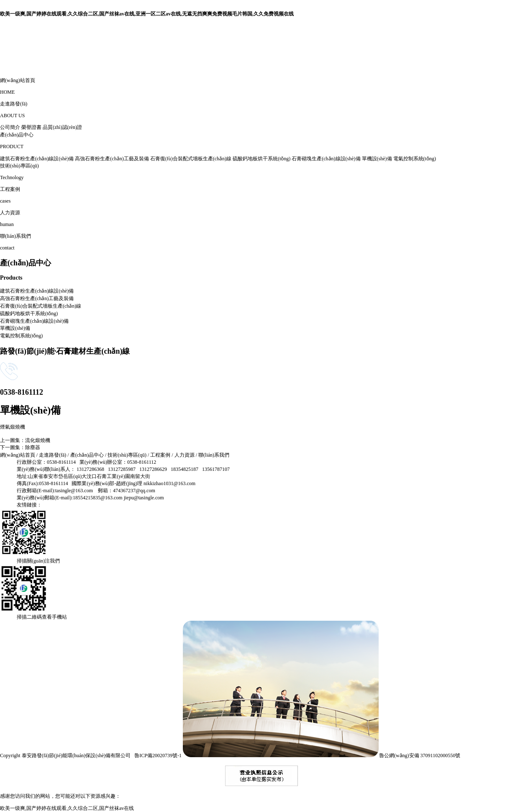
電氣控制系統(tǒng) (415, 159)
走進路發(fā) (53, 455)
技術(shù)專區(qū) (127, 455)
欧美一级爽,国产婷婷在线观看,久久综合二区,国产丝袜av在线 (67, 808)
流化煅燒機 (38, 440)
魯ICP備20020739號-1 (158, 755)
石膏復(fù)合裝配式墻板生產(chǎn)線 (191, 159)
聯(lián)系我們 (214, 455)
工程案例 (160, 455)
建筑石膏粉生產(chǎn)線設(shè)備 (37, 159)
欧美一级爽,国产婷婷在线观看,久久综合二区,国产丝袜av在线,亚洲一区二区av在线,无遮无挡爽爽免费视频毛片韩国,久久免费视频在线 (147, 14)
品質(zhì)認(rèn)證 (62, 127)
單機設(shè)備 (377, 159)
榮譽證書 (31, 127)
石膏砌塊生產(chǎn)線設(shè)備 (326, 159)
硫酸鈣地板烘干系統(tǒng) (261, 159)
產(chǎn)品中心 (87, 455)
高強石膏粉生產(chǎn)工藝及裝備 (112, 159)
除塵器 (33, 447)
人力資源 (185, 455)
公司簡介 (10, 127)
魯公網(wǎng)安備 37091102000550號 (321, 755)
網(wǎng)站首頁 (18, 455)
